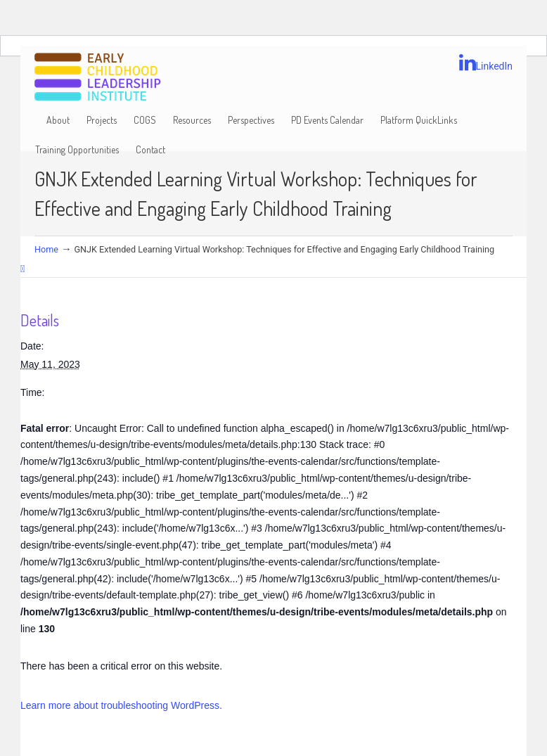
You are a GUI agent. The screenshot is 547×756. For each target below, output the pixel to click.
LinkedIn (486, 63)
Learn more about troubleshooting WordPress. (121, 705)
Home (46, 249)
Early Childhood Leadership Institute (98, 78)
